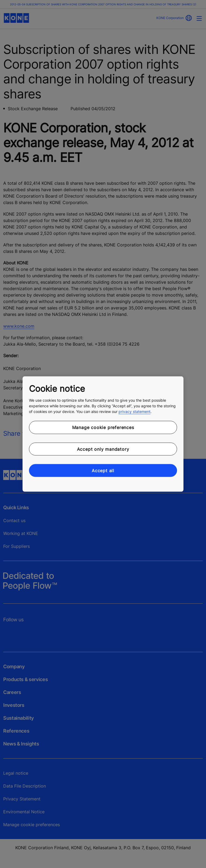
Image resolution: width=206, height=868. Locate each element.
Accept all (103, 471)
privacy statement (135, 411)
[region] (103, 434)
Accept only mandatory (103, 449)
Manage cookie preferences (103, 427)
